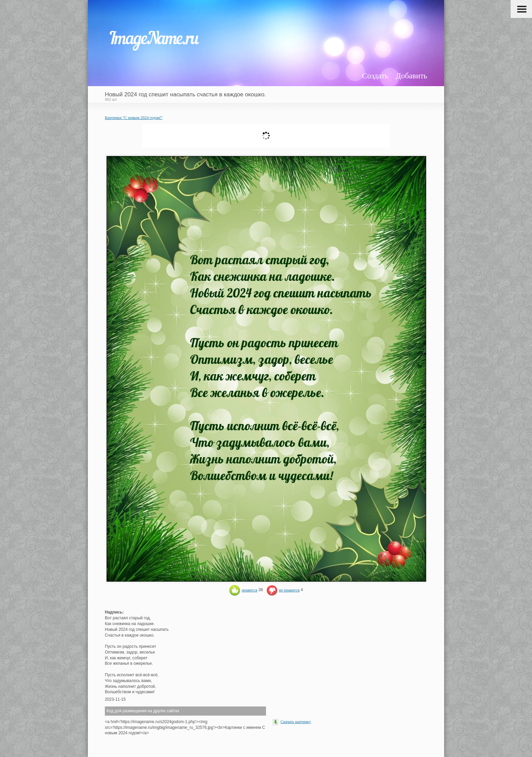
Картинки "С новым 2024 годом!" (134, 118)
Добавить (411, 76)
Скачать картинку (296, 722)
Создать (375, 76)
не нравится (283, 590)
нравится (243, 590)
